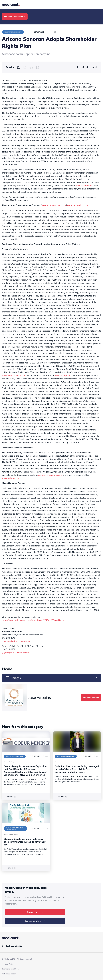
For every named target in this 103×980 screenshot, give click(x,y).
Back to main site (12, 946)
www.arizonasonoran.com (54, 205)
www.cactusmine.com (77, 205)
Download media (91, 697)
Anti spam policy (9, 974)
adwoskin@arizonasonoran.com (16, 641)
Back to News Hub (15, 16)
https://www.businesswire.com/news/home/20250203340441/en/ (33, 620)
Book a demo (35, 912)
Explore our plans (35, 921)
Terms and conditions (11, 969)
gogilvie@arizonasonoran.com (16, 652)
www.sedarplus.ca (84, 185)
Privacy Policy (8, 964)
